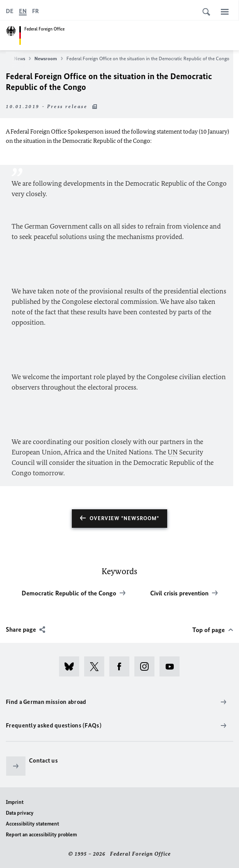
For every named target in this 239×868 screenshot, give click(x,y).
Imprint (15, 802)
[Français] (36, 11)
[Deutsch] (10, 11)
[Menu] (225, 12)
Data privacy (20, 813)
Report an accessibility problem (41, 835)
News (22, 59)
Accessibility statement (32, 824)
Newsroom (49, 59)
